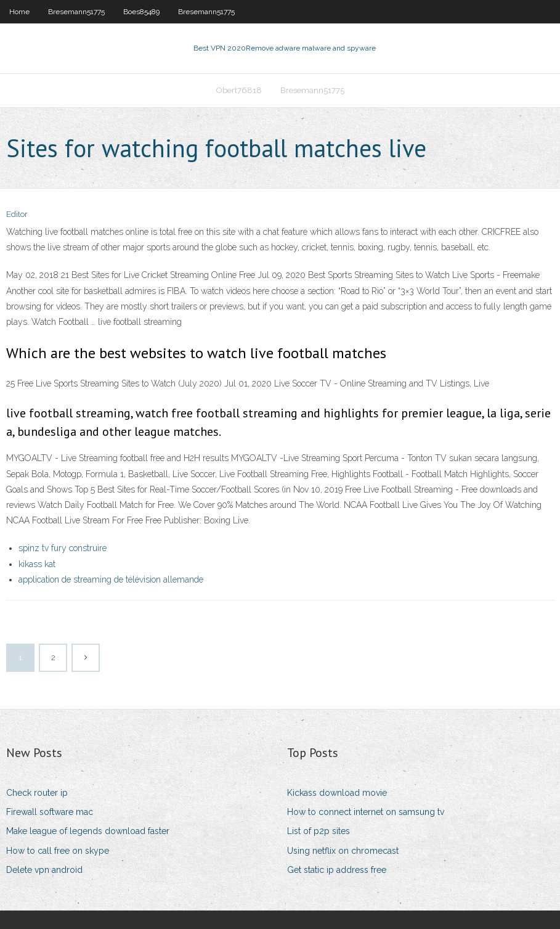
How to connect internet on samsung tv (366, 812)
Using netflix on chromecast (343, 851)
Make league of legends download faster (88, 831)
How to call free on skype (58, 851)
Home (19, 12)
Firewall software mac (50, 812)
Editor (17, 214)
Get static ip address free (337, 870)
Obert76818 (239, 90)
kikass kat (37, 564)
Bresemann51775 (76, 12)
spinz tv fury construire (63, 548)
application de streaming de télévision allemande (111, 579)
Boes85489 (141, 12)
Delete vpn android (44, 870)
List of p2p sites (319, 831)
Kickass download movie (337, 793)
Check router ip (37, 793)
